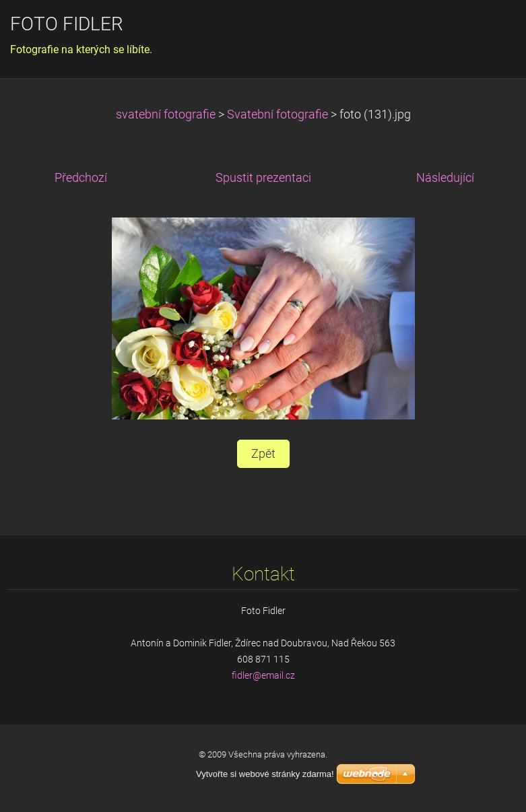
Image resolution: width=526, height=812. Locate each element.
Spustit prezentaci (263, 178)
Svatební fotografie (277, 114)
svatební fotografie (166, 114)
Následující (445, 178)
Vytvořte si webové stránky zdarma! (265, 774)
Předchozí (81, 178)
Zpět (263, 454)
